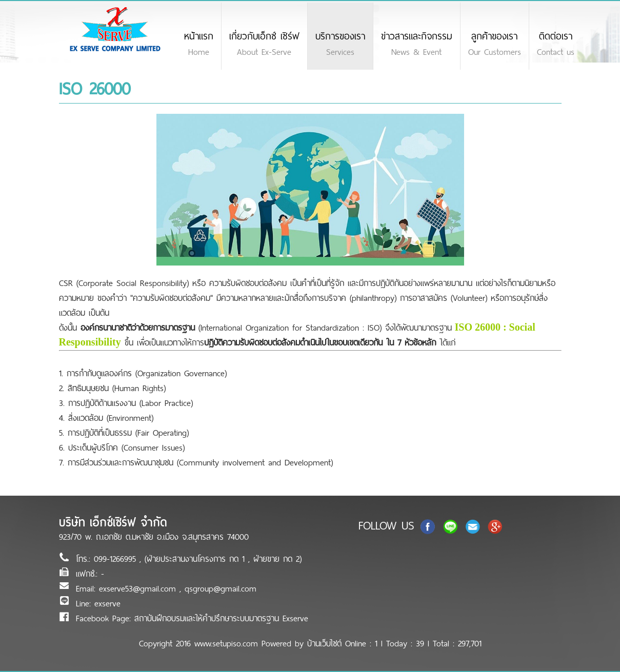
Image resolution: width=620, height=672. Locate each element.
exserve (107, 604)
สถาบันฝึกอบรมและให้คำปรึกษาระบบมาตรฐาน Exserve (221, 618)
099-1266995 (117, 559)
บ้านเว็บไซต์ (324, 644)
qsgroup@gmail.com (221, 589)
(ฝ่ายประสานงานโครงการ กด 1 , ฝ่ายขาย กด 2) (223, 559)
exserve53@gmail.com (137, 589)
